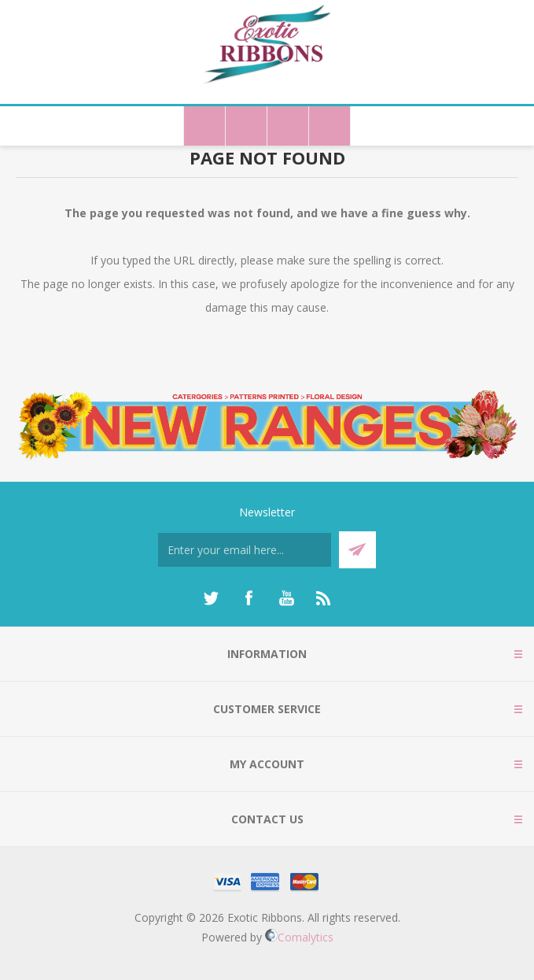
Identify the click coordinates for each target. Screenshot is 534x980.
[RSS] (324, 598)
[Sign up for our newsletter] (245, 550)
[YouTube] (286, 598)
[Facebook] (249, 598)
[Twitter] (211, 598)
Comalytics (299, 937)
